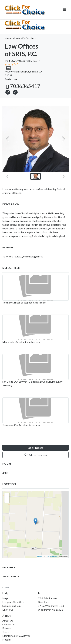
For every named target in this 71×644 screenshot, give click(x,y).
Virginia (17, 38)
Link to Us (8, 610)
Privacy (7, 628)
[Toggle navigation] (64, 9)
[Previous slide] (7, 139)
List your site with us (13, 602)
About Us (8, 621)
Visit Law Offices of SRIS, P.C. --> (23, 61)
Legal (34, 38)
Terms (6, 632)
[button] (15, 92)
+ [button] (7, 496)
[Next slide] (64, 139)
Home (8, 38)
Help (5, 598)
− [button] (7, 500)
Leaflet (40, 556)
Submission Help (12, 606)
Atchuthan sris (11, 576)
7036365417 (23, 86)
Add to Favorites (36, 455)
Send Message (35, 448)
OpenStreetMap (52, 556)
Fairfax (26, 38)
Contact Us (9, 624)
